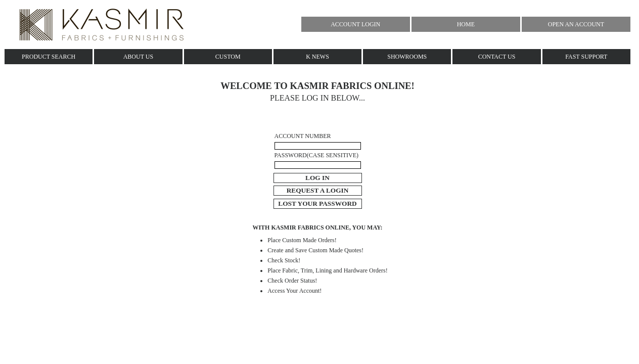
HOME (466, 24)
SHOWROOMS (407, 57)
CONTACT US (497, 57)
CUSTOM (228, 57)
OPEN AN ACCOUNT (576, 24)
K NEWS (317, 57)
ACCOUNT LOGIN (355, 24)
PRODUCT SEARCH (49, 57)
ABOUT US (138, 57)
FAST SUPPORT (586, 57)
